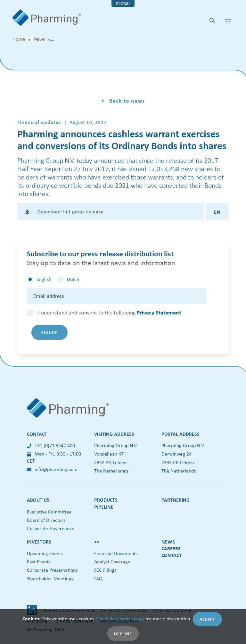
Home (19, 39)
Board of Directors (46, 520)
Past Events (39, 562)
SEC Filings (105, 570)
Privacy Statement (159, 312)
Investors (39, 542)
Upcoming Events (45, 553)
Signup (49, 332)
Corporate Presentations (52, 570)
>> (97, 542)
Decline (123, 634)
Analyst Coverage (112, 562)
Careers (171, 548)
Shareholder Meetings (50, 579)
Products (106, 500)
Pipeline (104, 507)
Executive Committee (49, 512)
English (44, 279)
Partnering (176, 500)
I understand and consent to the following (110, 313)
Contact (172, 555)
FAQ (98, 579)
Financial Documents (116, 553)
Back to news (126, 101)
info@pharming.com (52, 469)
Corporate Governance (51, 528)
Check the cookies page (120, 619)
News (39, 39)
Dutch (73, 279)
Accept (207, 619)
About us (38, 500)
